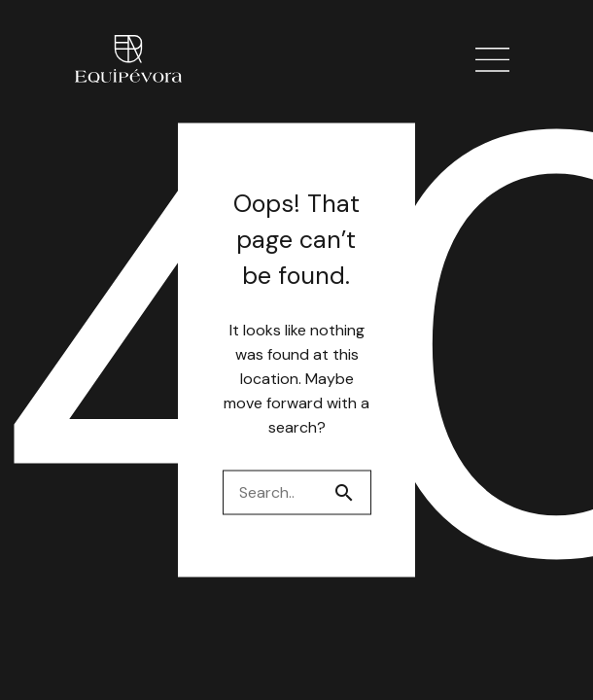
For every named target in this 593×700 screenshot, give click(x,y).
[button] (493, 61)
